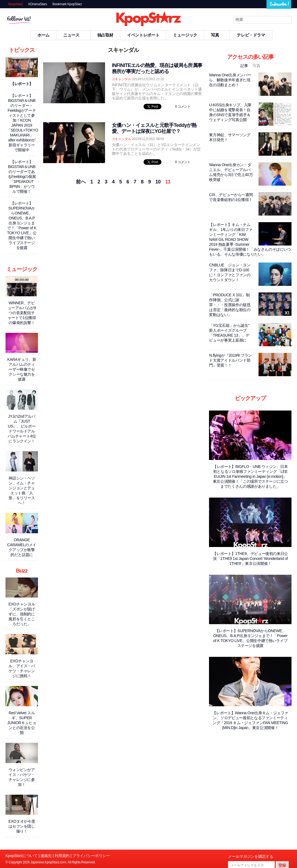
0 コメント (183, 107)
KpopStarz (16, 4)
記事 (245, 66)
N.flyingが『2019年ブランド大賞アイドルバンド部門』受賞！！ (230, 360)
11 (168, 182)
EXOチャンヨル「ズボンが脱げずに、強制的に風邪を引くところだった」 (22, 614)
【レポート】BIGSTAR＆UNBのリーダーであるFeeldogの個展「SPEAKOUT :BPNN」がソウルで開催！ (22, 177)
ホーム (43, 35)
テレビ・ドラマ (251, 35)
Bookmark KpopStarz (67, 4)
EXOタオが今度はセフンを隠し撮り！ (22, 826)
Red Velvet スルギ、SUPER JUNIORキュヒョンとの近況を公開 (22, 723)
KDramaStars (38, 4)
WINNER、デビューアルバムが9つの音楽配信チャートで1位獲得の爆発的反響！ (22, 313)
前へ (81, 182)
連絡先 (46, 856)
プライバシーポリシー (91, 856)
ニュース (73, 35)
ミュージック (185, 35)
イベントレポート (143, 35)
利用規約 (62, 856)
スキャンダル (122, 79)
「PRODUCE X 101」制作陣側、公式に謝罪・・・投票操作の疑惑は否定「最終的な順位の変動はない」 (230, 305)
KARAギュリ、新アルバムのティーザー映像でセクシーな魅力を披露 (22, 369)
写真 (217, 35)
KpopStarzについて (22, 856)
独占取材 (105, 35)
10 (158, 182)
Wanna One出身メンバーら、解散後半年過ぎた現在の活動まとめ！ (230, 80)
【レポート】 (22, 84)
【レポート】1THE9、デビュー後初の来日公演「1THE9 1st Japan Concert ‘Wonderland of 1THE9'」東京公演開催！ (250, 559)
